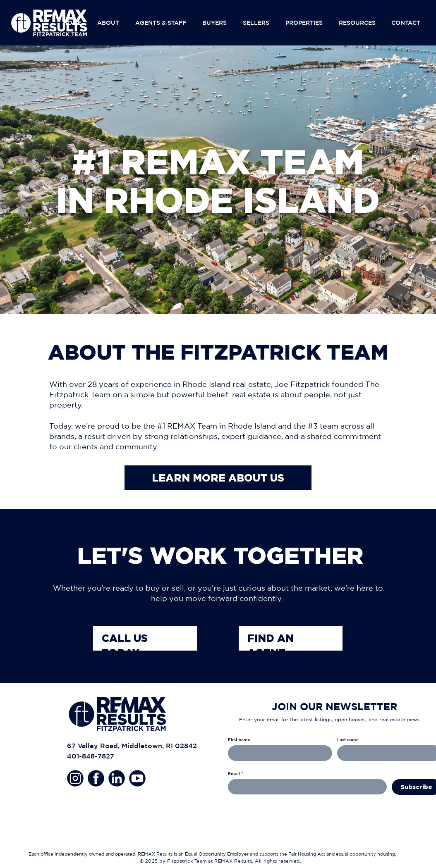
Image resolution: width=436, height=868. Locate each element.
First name (239, 739)
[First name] (278, 753)
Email (236, 773)
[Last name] (387, 753)
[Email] (305, 787)
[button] (110, 23)
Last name (348, 739)
